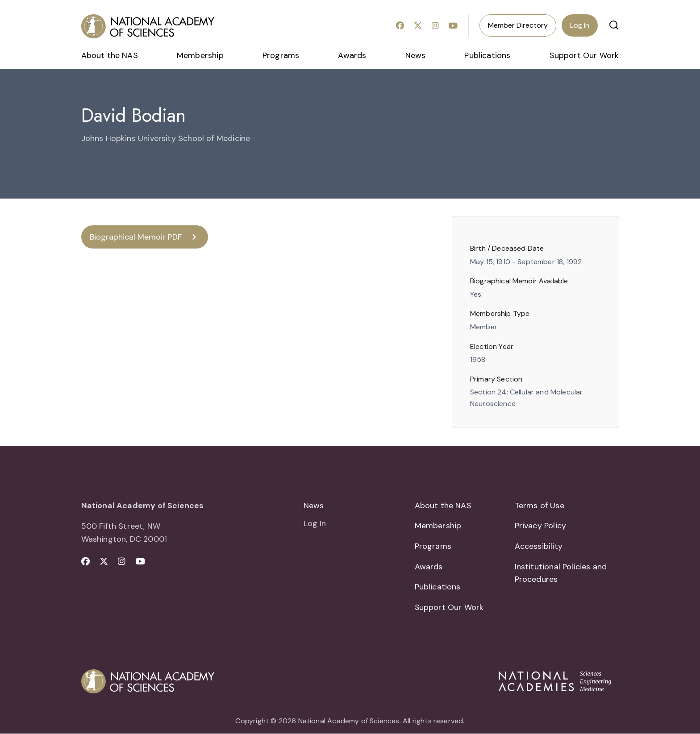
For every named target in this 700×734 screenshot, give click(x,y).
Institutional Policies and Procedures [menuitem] (561, 573)
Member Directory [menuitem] (518, 25)
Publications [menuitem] (487, 55)
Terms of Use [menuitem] (540, 506)
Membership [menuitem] (200, 55)
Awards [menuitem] (352, 55)
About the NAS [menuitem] (110, 55)
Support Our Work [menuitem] (584, 55)
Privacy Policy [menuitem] (541, 526)
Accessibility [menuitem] (539, 546)
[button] (614, 25)
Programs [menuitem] (281, 55)
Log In (580, 25)
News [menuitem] (416, 55)
